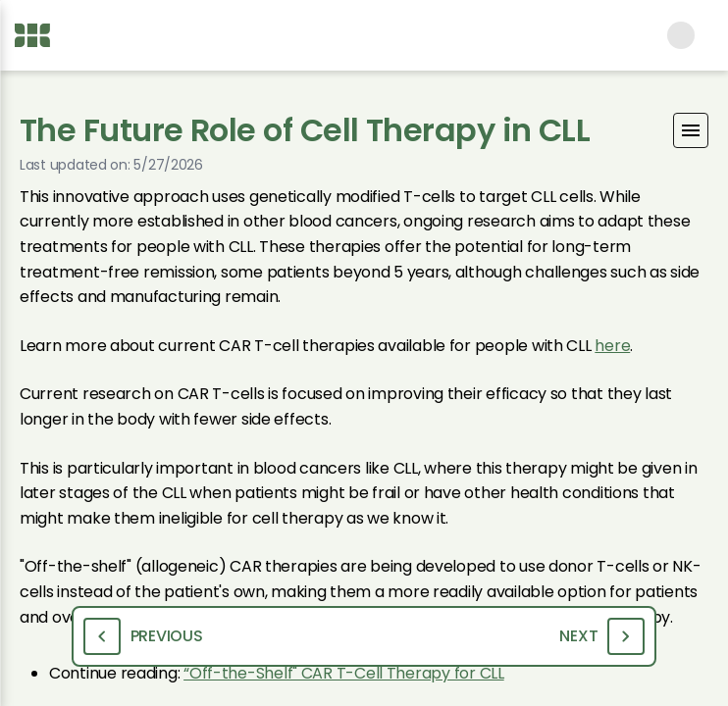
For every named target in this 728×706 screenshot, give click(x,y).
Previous (143, 636)
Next (602, 636)
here (612, 346)
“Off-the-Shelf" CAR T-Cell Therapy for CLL (344, 673)
